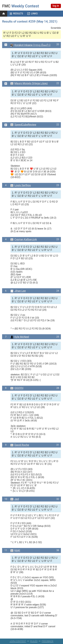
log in (56, 6)
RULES (34, 641)
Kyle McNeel (20, 337)
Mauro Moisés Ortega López (29, 83)
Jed (15, 499)
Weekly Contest (21, 6)
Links (34, 14)
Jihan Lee (18, 291)
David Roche (20, 445)
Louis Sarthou (21, 185)
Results (18, 14)
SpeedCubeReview (23, 125)
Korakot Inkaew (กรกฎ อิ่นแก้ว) (30, 45)
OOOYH (17, 388)
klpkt (15, 550)
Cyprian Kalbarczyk (24, 239)
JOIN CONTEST (18, 641)
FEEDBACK (48, 641)
